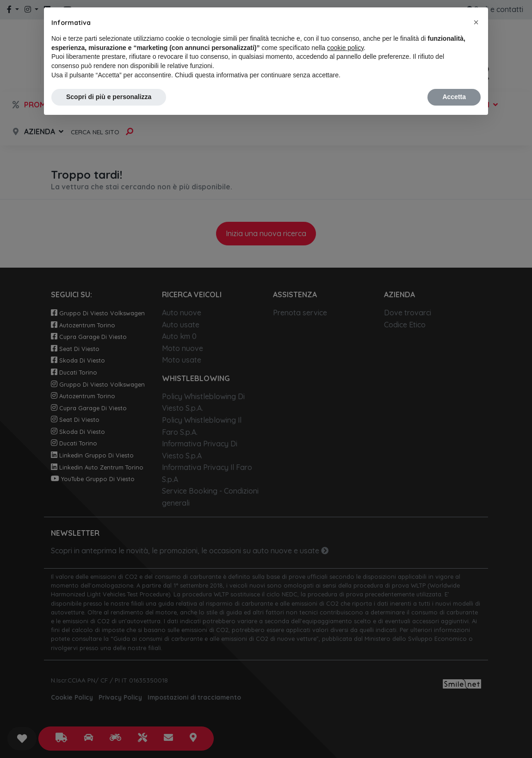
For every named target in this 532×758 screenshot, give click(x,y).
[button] (476, 22)
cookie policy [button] (345, 48)
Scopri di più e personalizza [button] (109, 97)
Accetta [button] (454, 97)
